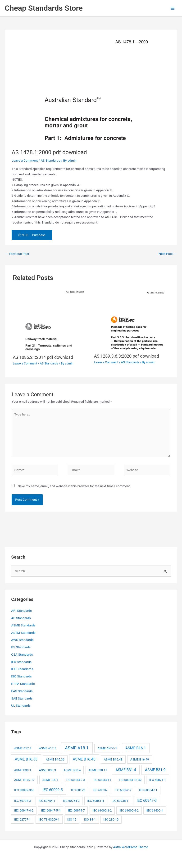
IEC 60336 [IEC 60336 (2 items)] (100, 790)
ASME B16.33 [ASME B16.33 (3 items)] (26, 759)
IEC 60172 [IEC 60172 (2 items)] (78, 790)
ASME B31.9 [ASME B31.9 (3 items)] (155, 770)
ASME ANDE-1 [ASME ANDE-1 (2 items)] (107, 748)
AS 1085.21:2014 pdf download (43, 357)
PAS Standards (22, 691)
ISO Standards (21, 676)
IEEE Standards (22, 669)
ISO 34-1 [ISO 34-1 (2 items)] (90, 819)
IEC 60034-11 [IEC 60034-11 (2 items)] (102, 780)
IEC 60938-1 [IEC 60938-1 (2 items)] (120, 801)
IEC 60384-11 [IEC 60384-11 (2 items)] (148, 790)
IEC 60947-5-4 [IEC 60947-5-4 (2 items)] (51, 810)
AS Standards (50, 160)
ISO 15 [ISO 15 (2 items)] (72, 819)
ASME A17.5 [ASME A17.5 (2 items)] (48, 748)
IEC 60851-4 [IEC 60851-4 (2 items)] (96, 801)
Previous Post (17, 254)
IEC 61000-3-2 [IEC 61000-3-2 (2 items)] (102, 810)
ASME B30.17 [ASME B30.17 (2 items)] (98, 770)
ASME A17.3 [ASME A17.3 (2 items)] (23, 748)
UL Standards (21, 705)
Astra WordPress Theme (130, 847)
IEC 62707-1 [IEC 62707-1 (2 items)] (23, 819)
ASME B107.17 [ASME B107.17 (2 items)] (24, 780)
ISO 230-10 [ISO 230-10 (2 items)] (111, 819)
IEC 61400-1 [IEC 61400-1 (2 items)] (155, 810)
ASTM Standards (23, 633)
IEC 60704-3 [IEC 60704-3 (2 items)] (23, 801)
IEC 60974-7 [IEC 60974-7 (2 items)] (77, 810)
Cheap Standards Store (44, 8)
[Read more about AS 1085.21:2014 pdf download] (50, 320)
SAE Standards (22, 698)
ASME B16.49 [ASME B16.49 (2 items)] (140, 759)
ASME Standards (23, 625)
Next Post (168, 254)
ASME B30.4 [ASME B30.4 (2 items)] (72, 770)
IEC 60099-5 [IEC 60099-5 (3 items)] (53, 790)
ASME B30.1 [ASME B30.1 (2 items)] (23, 770)
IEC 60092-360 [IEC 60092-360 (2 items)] (24, 790)
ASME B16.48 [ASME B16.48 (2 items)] (113, 759)
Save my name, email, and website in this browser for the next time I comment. (74, 486)
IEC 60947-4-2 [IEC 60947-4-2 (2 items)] (24, 810)
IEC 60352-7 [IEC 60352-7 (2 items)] (123, 790)
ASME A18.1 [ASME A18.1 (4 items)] (77, 748)
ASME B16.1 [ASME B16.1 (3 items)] (136, 748)
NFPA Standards (23, 684)
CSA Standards (22, 654)
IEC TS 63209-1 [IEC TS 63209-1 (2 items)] (49, 819)
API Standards (21, 611)
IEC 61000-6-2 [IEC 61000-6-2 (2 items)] (129, 810)
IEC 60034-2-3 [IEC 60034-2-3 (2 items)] (75, 780)
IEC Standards (21, 662)
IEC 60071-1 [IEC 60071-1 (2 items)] (158, 780)
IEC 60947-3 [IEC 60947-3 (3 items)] (147, 800)
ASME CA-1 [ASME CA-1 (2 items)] (50, 780)
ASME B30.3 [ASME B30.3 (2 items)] (47, 770)
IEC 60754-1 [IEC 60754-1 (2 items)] (47, 801)
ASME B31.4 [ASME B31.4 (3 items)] (126, 770)
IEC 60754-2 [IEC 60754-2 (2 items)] (71, 801)
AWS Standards (22, 640)
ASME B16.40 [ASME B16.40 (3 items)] (84, 759)
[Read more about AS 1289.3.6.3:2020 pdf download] (132, 319)
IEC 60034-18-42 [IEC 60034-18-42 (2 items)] (130, 780)
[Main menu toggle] (173, 8)
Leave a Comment (25, 160)
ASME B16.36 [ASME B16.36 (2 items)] (55, 759)
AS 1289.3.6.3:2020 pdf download (127, 356)
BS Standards (21, 647)
